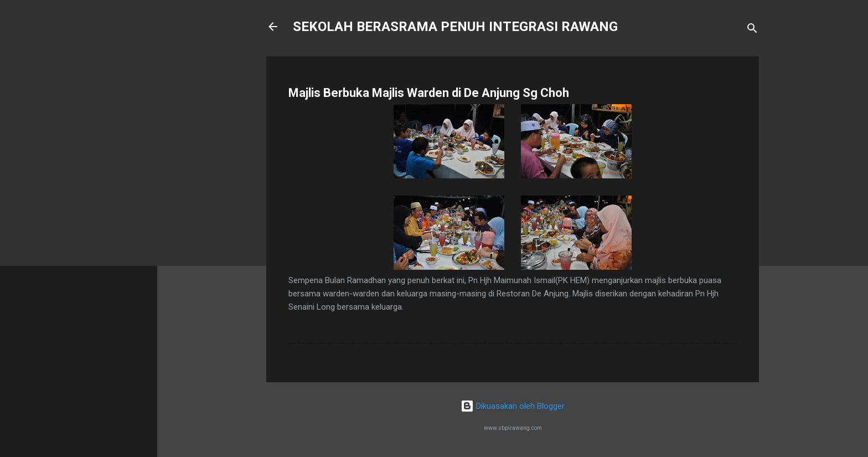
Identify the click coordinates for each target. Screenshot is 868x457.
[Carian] (752, 30)
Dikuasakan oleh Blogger (513, 406)
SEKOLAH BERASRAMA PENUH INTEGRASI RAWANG (455, 27)
